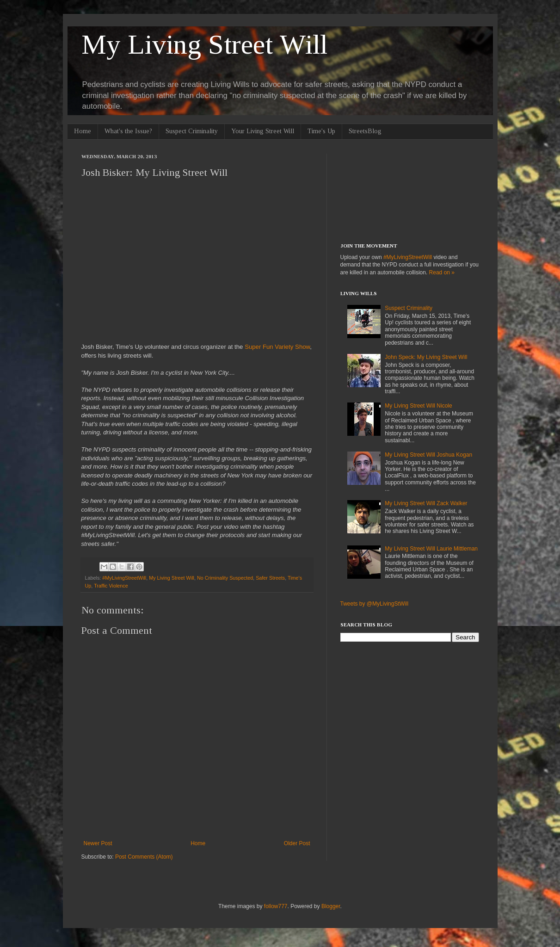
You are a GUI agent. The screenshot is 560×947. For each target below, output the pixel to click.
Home (83, 131)
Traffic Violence (111, 586)
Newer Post (98, 843)
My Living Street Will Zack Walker (426, 503)
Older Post (297, 843)
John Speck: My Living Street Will (426, 357)
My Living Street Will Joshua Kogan (428, 455)
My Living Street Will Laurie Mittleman (431, 549)
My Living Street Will (204, 44)
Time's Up (321, 131)
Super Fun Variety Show (277, 347)
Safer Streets (270, 578)
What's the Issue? (128, 131)
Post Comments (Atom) (144, 857)
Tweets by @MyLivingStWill (375, 604)
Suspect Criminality (192, 131)
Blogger (331, 906)
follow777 (276, 906)
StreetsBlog (365, 131)
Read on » (442, 272)
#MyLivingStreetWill (124, 578)
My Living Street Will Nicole (418, 406)
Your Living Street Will (263, 131)
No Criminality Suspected (225, 578)
